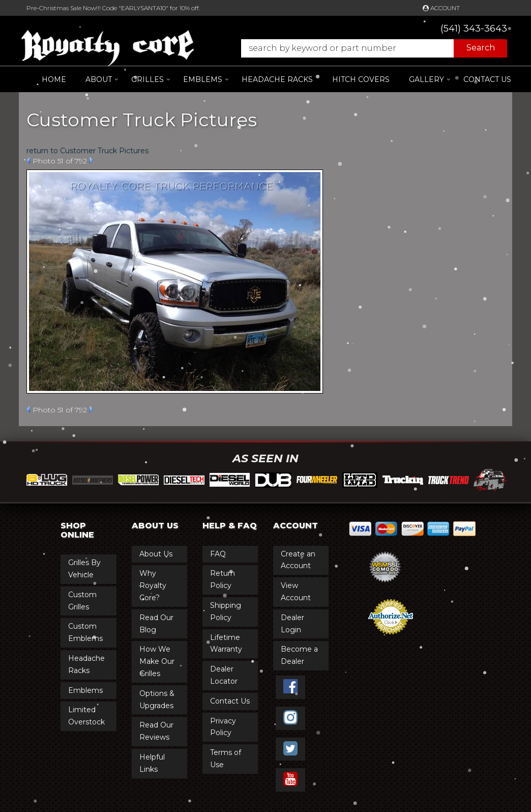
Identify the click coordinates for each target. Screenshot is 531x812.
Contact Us (487, 79)
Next (91, 160)
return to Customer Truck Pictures (87, 151)
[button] (369, 48)
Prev (28, 160)
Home (54, 79)
